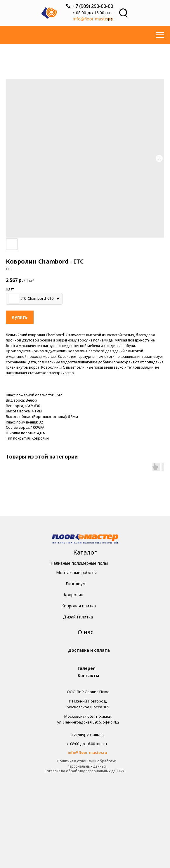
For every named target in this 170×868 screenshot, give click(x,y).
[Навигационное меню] (160, 35)
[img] (85, 540)
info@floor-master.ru (93, 19)
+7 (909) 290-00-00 (93, 6)
